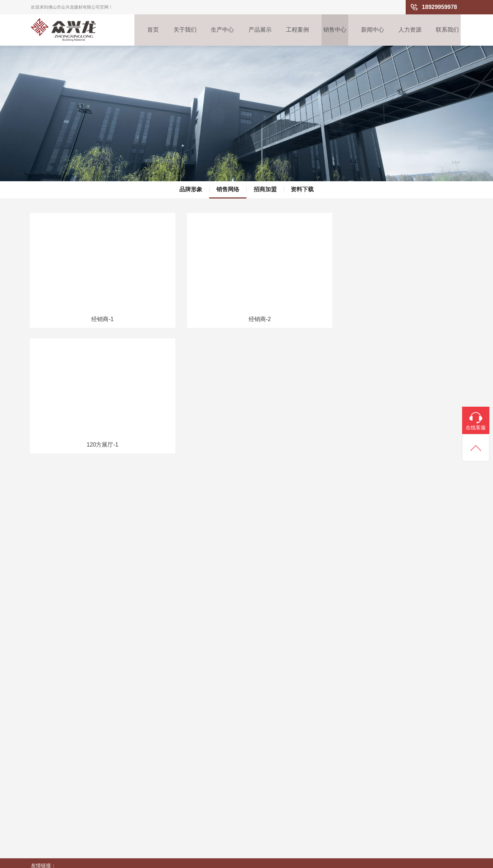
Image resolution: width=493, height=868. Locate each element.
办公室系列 (136, 763)
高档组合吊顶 (139, 751)
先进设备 (87, 774)
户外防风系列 (139, 809)
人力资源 (411, 30)
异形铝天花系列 (140, 832)
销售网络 (228, 183)
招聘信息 (284, 763)
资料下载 (303, 183)
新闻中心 (372, 30)
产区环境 (87, 763)
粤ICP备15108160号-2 (437, 859)
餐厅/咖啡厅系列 (140, 820)
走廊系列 (134, 797)
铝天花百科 (238, 774)
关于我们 (180, 30)
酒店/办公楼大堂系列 (140, 774)
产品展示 (257, 30)
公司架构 (41, 774)
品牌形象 (190, 183)
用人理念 (284, 751)
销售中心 (334, 30)
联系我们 (449, 30)
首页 (147, 30)
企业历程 (41, 786)
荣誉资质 (41, 797)
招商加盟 (265, 183)
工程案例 (295, 30)
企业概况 (41, 751)
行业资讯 (236, 763)
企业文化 (41, 763)
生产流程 (87, 751)
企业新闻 (236, 751)
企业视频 (41, 809)
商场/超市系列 (139, 786)
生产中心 (218, 30)
